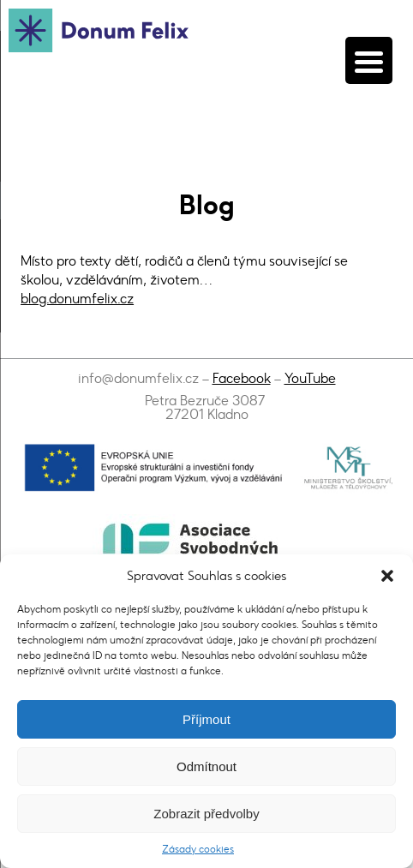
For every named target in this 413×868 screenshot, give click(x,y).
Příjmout (206, 719)
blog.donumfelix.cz (77, 299)
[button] (387, 576)
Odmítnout (206, 766)
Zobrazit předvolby (206, 814)
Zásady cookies (198, 849)
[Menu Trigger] (369, 60)
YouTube (310, 378)
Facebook (242, 378)
